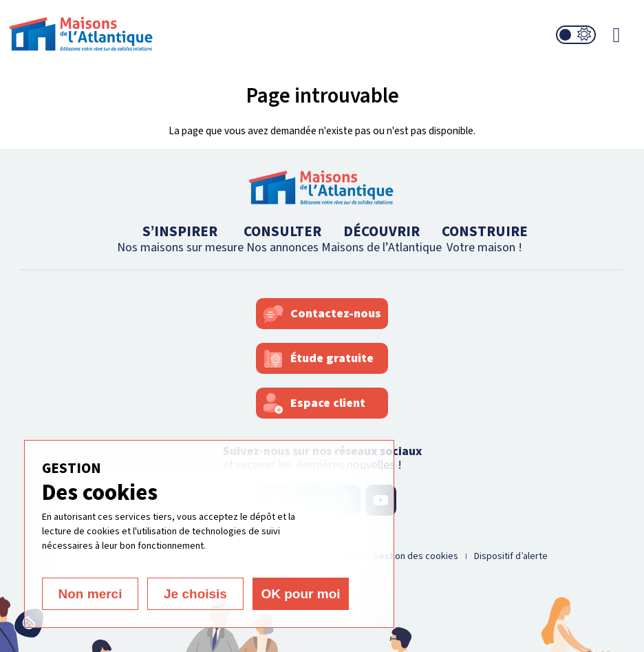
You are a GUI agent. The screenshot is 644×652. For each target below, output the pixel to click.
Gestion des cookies (416, 556)
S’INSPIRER (180, 239)
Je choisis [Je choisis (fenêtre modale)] (195, 594)
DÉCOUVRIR (382, 239)
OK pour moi (300, 594)
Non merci (90, 594)
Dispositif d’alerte (511, 556)
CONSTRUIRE (485, 239)
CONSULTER (282, 239)
